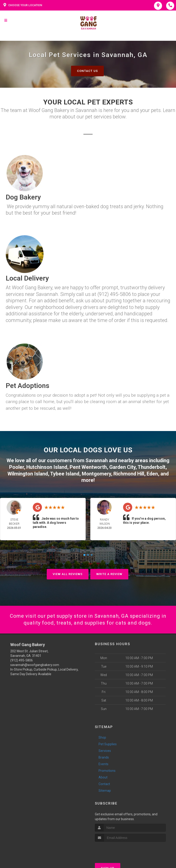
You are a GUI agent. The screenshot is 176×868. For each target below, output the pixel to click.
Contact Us (87, 71)
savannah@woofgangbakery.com (35, 665)
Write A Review (109, 574)
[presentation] (119, 850)
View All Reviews (68, 574)
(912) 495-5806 (22, 660)
